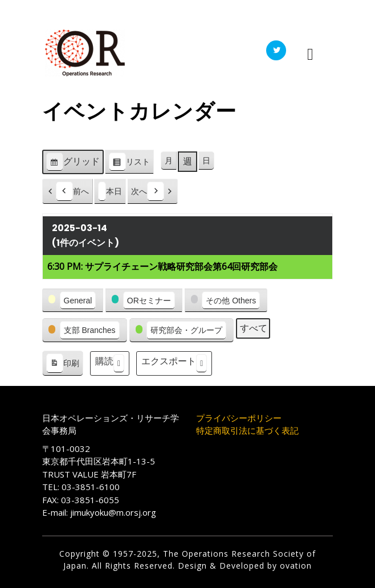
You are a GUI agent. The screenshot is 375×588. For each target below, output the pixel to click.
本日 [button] (110, 192)
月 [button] (169, 161)
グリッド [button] (73, 164)
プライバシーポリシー (239, 418)
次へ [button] (148, 192)
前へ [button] (72, 192)
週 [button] (187, 161)
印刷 (62, 365)
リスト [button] (129, 164)
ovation (294, 566)
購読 (110, 363)
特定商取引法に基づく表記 (247, 430)
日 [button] (206, 161)
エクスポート (174, 363)
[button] (73, 301)
